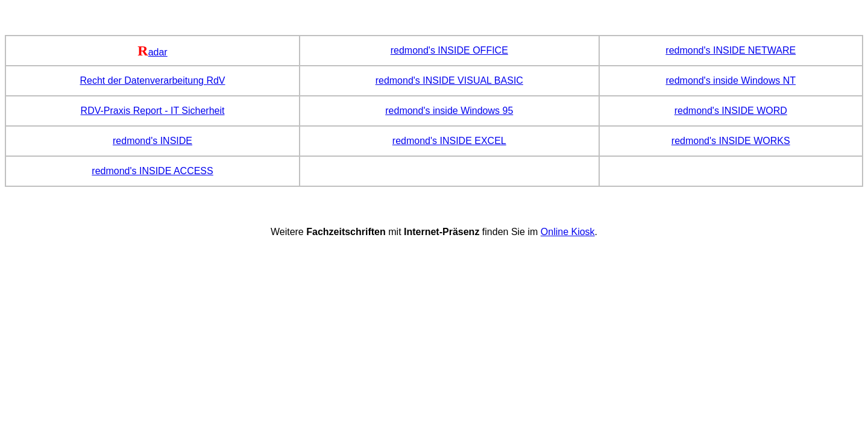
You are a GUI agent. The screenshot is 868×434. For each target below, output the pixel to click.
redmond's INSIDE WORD (731, 111)
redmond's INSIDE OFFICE (449, 50)
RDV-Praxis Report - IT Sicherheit (153, 111)
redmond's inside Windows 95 (449, 111)
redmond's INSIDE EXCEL (449, 141)
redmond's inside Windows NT (731, 80)
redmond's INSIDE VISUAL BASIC (449, 80)
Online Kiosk (568, 232)
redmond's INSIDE (153, 141)
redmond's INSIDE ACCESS (152, 171)
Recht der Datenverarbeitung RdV (153, 80)
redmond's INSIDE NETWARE (731, 50)
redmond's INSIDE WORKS (731, 141)
